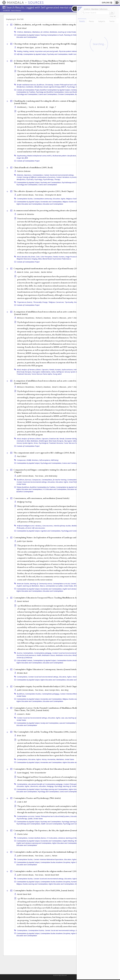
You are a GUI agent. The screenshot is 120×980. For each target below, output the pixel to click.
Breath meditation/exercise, (27, 85)
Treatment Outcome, (24, 374)
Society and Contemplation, (50, 723)
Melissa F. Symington (41, 67)
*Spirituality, (69, 302)
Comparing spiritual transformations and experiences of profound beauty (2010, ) (53, 268)
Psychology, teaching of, (63, 786)
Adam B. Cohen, (23, 272)
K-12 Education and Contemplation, (55, 489)
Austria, (20, 653)
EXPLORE (107, 3)
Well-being (55, 460)
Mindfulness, (21, 179)
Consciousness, (48, 526)
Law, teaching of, (71, 718)
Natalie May (54, 47)
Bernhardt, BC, (43, 107)
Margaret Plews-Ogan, (26, 47)
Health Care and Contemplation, (52, 824)
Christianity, (49, 85)
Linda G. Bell (22, 802)
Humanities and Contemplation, (51, 202)
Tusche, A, (33, 107)
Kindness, (35, 460)
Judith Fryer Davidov (25, 541)
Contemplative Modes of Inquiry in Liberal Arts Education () (45, 769)
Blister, (39, 370)
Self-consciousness (38, 528)
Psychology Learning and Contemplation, (54, 789)
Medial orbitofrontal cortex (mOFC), (40, 156)
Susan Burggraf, (23, 773)
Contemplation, (38, 175)
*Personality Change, (40, 302)
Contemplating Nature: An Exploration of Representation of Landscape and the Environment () (58, 537)
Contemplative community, (43, 199)
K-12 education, (52, 838)
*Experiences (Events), (25, 302)
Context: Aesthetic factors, (37, 838)
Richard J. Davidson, (44, 318)
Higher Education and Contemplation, (29, 204)
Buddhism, (41, 85)
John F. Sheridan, (75, 318)
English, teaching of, (24, 586)
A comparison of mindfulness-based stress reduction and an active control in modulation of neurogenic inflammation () (61, 313)
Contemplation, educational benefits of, (31, 784)
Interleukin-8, (21, 441)
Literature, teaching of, (66, 838)
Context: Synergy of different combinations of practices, (36, 177)
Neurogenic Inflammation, (42, 372)
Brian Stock (21, 736)
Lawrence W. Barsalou (26, 214)
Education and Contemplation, (27, 792)
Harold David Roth (52, 875)
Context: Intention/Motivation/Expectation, (75, 694)
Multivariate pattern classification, (65, 156)
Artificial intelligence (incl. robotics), (29, 526)
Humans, (62, 257)
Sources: (7, 11)
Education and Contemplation (27, 37)
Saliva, (54, 372)
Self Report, (60, 372)
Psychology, (71, 87)
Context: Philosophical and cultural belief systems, (72, 85)
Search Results (16, 11)
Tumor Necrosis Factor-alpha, (42, 374)
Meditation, (28, 32)
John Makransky (51, 476)
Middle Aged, (44, 441)
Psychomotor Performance (62, 259)
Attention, (20, 175)
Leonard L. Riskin (24, 714)
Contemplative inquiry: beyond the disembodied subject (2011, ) (46, 686)
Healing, (20, 51)
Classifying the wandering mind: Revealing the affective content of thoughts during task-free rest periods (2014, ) (60, 102)
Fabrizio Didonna (24, 171)
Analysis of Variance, (29, 370)
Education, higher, (59, 199)
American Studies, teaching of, (28, 584)
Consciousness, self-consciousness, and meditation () (41, 498)
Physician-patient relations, (68, 51)
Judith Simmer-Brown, (26, 195)
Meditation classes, (49, 655)
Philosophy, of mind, (24, 528)
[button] (117, 3)
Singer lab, (20, 158)
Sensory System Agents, (73, 372)
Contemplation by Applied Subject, (28, 35)
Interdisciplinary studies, (62, 526)
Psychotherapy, (48, 179)
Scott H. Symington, (25, 67)
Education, (51, 482)
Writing (76, 586)
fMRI (26, 158)
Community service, (46, 584)
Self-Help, (20, 54)
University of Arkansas (25, 658)
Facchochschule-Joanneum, (26, 655)
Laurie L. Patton (51, 856)
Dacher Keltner (47, 272)
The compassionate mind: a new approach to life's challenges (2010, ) (44, 453)
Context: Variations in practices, (67, 177)
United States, (69, 586)
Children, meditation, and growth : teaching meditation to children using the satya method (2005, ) (56, 24)
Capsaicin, (45, 370)
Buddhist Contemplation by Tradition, (43, 487)
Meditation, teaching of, (58, 32)
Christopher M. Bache (53, 195)
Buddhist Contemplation (25, 492)
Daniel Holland (23, 601)
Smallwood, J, (23, 107)
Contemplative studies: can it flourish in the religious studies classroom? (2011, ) (52, 871)
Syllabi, (61, 586)
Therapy (57, 179)
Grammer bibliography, (73, 439)
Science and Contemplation (48, 185)
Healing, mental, (29, 51)
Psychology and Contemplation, (27, 94)
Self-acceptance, (45, 460)
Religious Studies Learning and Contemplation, (32, 884)
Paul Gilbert (22, 456)
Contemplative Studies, (25, 199)
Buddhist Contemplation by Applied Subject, (55, 90)
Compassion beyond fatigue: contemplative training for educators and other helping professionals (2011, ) (59, 471)
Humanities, (52, 759)
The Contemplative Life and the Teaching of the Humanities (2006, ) (48, 732)
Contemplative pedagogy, (43, 653)
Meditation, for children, (41, 32)
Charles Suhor (22, 834)
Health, (39, 655)
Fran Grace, (40, 195)
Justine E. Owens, (42, 47)
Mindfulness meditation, (25, 87)
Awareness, (28, 175)
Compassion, (22, 460)
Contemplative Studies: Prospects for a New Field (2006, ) (44, 890)
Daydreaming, (22, 156)
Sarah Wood (22, 28)
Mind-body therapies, (24, 372)
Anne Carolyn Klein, (53, 690)
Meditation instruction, (64, 655)
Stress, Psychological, (41, 443)
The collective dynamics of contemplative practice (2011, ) (44, 191)
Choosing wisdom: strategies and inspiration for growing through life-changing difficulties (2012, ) (56, 44)
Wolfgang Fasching (24, 502)
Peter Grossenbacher (38, 773)
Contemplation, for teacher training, (54, 480)
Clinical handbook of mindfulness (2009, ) (33, 167)
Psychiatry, (30, 179)
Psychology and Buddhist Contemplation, (50, 92)
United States (71, 32)
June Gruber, (35, 272)
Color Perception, (46, 257)
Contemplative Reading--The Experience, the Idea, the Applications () (49, 830)
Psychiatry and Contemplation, (58, 54)
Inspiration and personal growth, (47, 51)
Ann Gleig (65, 690)
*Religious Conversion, (56, 302)
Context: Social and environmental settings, (59, 175)
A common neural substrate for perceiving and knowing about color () (49, 210)
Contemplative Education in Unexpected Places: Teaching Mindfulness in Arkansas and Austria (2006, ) (62, 598)
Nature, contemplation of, (49, 586)
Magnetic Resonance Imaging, (27, 259)
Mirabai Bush (22, 673)
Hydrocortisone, (67, 370)
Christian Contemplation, (66, 94)
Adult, (19, 257)
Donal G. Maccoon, (60, 318)
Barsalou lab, (26, 257)
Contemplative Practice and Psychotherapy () (37, 798)
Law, (63, 718)
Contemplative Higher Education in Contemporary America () (45, 669)
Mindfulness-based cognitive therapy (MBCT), (51, 87)
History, (75, 677)
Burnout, (28, 480)
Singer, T (53, 107)
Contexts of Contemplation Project (28, 161)
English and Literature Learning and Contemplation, (34, 843)
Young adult (57, 374)
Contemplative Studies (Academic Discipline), (72, 660)
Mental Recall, (47, 259)
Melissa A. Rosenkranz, (26, 318)
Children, (20, 32)
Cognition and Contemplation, (51, 531)
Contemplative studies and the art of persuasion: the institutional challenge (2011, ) (53, 852)
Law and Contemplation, (68, 723)
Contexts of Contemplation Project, (28, 90)
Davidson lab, (54, 439)
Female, (55, 257)
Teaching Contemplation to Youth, (52, 35)
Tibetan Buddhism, (23, 487)
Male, (40, 259)
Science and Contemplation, (48, 94)
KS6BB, (29, 460)
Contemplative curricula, (62, 584)
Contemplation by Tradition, (26, 92)
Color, (38, 257)
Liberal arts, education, (38, 786)
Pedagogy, (50, 786)
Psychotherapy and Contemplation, (74, 182)
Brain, (33, 257)
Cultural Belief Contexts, (25, 660)
